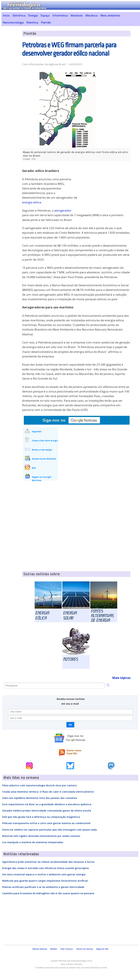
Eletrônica (19, 15)
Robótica (32, 22)
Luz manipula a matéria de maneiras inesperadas (33, 842)
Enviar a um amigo (42, 450)
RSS (34, 468)
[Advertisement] (105, 188)
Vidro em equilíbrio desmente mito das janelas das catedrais (40, 798)
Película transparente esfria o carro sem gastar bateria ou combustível (46, 823)
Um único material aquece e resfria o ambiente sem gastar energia (44, 874)
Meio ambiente (110, 15)
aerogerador (63, 210)
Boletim (54, 949)
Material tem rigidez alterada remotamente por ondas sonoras (41, 836)
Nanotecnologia (13, 22)
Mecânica (91, 15)
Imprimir (37, 431)
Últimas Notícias (40, 949)
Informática (60, 15)
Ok (70, 725)
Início (6, 15)
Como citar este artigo (45, 440)
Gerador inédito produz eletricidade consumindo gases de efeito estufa (47, 810)
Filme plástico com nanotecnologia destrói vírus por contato (39, 785)
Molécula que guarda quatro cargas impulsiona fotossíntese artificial (45, 881)
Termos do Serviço (85, 949)
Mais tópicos (121, 678)
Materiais (77, 15)
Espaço (45, 15)
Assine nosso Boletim (44, 459)
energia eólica (32, 202)
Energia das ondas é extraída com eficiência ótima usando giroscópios (46, 868)
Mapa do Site (102, 949)
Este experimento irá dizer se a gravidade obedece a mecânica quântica (47, 804)
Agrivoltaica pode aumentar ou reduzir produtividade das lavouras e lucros (48, 862)
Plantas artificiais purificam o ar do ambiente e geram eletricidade (43, 887)
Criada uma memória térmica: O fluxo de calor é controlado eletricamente (48, 792)
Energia (33, 15)
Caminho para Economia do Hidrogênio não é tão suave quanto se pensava (48, 893)
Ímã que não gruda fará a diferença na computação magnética (41, 817)
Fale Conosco (67, 949)
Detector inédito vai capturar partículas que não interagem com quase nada (49, 830)
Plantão (46, 22)
